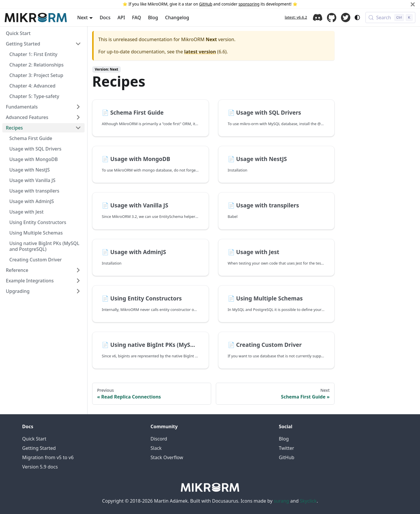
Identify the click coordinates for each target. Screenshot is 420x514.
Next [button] (83, 18)
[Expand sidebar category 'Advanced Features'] (78, 117)
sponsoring (249, 4)
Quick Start (34, 439)
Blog (153, 18)
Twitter (346, 18)
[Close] (413, 4)
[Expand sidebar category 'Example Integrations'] (78, 281)
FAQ (137, 18)
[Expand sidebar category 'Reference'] (78, 270)
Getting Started (39, 448)
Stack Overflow (167, 457)
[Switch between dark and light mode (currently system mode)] (357, 18)
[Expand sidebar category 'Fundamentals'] (78, 107)
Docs (105, 18)
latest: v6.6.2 (296, 17)
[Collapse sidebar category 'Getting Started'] (78, 44)
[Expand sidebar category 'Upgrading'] (78, 291)
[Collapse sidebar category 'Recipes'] (78, 128)
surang (281, 501)
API (121, 18)
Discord (318, 18)
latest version (200, 52)
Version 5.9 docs (40, 467)
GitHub (206, 4)
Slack (156, 448)
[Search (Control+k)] (390, 18)
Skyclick (308, 501)
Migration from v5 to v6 (48, 457)
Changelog (177, 18)
